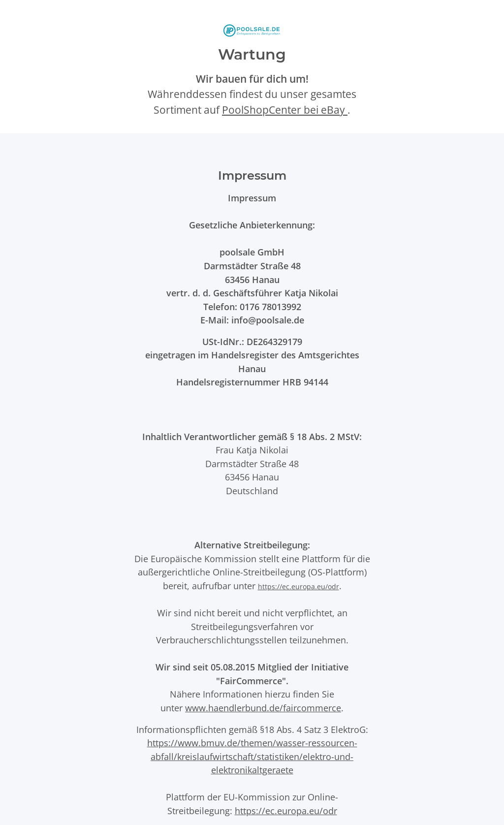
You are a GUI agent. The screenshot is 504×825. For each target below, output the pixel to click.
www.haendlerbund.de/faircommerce (263, 708)
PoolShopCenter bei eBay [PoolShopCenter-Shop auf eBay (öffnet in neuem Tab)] (285, 110)
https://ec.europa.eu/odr (299, 587)
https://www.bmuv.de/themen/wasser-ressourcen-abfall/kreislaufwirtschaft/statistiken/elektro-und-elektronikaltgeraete (252, 756)
